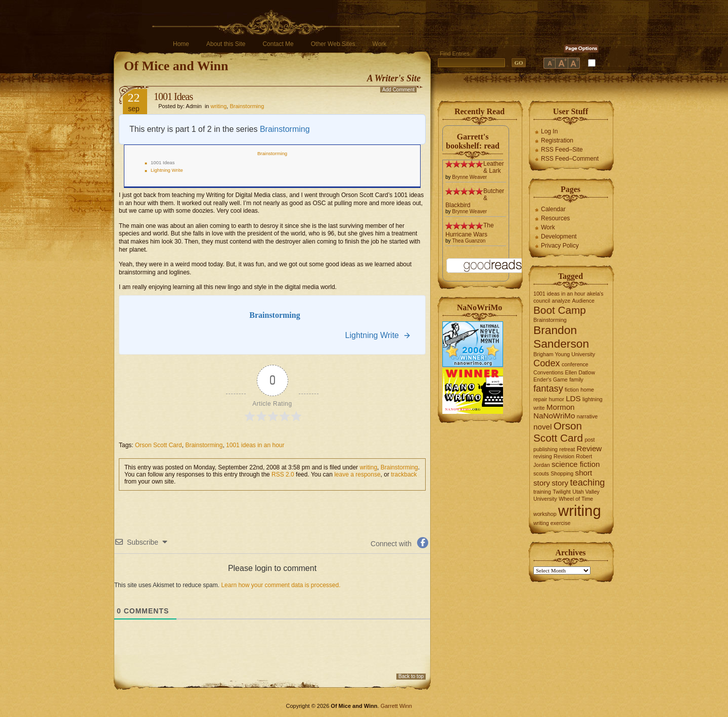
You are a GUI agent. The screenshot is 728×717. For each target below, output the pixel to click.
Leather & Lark (494, 167)
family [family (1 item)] (576, 379)
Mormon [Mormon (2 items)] (561, 407)
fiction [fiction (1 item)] (572, 390)
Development (559, 236)
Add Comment (398, 90)
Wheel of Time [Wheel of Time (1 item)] (576, 499)
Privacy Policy (560, 246)
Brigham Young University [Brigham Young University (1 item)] (564, 354)
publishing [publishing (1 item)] (545, 449)
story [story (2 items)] (560, 483)
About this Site (226, 44)
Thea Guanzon (469, 241)
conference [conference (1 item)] (575, 364)
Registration (557, 140)
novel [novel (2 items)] (542, 427)
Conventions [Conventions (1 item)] (548, 372)
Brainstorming (247, 106)
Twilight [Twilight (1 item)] (562, 492)
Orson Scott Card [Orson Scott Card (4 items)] (558, 432)
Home (181, 44)
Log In (549, 131)
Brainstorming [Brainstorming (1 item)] (550, 320)
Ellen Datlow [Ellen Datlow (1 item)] (580, 372)
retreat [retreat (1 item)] (567, 449)
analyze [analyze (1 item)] (561, 301)
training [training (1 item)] (542, 492)
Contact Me (278, 44)
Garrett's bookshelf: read (473, 141)
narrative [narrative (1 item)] (587, 416)
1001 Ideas (173, 97)
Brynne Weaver (469, 177)
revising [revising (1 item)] (543, 456)
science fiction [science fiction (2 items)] (576, 464)
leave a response (357, 474)
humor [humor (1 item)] (557, 399)
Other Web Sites (333, 44)
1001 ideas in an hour (255, 445)
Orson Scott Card (158, 445)
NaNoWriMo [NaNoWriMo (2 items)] (554, 416)
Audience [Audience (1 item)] (583, 301)
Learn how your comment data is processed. (281, 585)
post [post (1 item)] (589, 440)
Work (380, 44)
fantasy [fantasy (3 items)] (548, 388)
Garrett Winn (396, 706)
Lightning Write (167, 170)
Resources (555, 218)
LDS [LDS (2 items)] (573, 398)
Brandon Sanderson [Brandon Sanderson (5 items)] (561, 337)
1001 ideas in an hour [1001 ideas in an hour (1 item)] (559, 294)
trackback (404, 474)
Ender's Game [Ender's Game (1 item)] (551, 379)
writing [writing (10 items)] (580, 511)
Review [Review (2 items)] (589, 448)
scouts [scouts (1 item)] (541, 473)
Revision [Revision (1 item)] (564, 456)
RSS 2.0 (283, 474)
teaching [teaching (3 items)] (588, 482)
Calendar (553, 209)
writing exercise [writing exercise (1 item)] (552, 523)
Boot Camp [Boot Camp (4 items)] (560, 310)
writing (219, 106)
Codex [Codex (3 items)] (547, 363)
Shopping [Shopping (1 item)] (562, 473)
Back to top (411, 676)
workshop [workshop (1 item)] (545, 514)
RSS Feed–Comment (570, 159)
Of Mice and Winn (176, 66)
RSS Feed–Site (562, 150)
